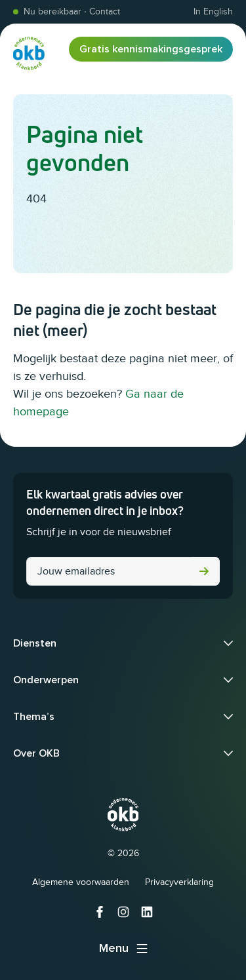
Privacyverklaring (179, 882)
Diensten (35, 643)
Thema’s (34, 717)
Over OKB (36, 753)
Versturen (204, 571)
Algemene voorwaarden (81, 882)
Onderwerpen (46, 680)
